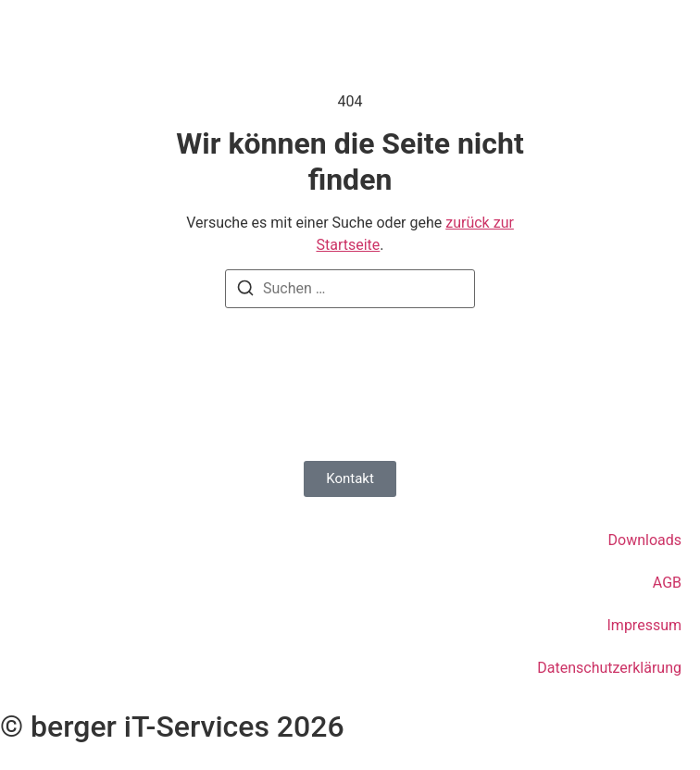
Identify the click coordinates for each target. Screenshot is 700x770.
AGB (667, 583)
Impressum (645, 625)
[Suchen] (245, 291)
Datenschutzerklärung (609, 668)
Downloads (645, 540)
